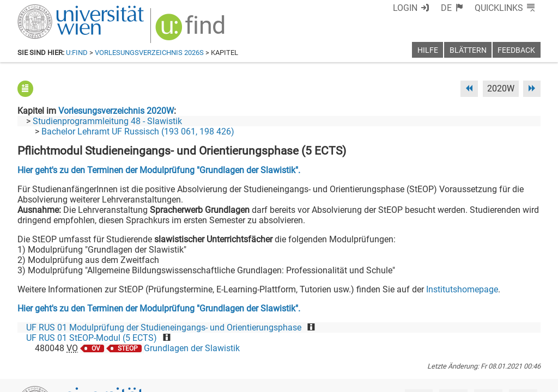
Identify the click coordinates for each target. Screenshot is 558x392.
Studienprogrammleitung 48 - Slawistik (107, 121)
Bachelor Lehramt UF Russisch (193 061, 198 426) (138, 131)
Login (405, 8)
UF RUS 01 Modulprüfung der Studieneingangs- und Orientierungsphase (164, 327)
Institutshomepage (462, 289)
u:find (77, 53)
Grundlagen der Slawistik (192, 348)
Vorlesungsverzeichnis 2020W (116, 111)
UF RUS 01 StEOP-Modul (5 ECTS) (92, 338)
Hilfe (428, 50)
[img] (192, 31)
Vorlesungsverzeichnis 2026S (149, 53)
